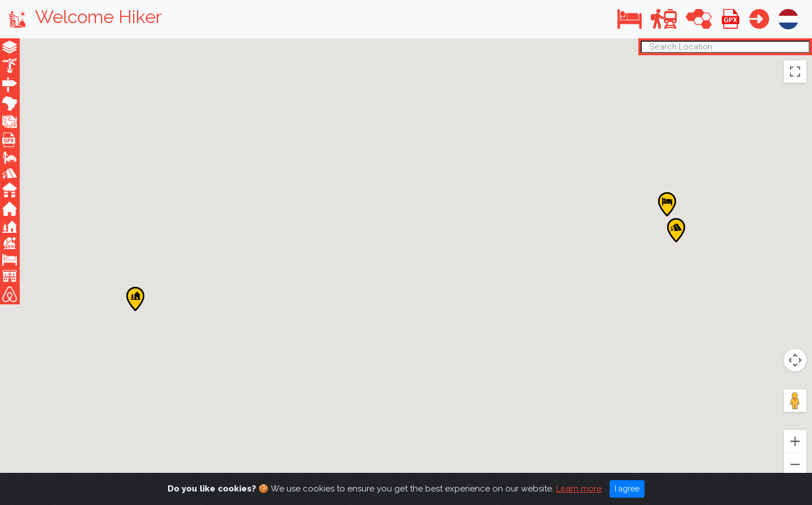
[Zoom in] (795, 441)
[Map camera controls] (795, 360)
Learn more (579, 491)
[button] (630, 19)
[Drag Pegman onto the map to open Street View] (795, 401)
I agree (627, 491)
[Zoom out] (795, 464)
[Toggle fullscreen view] (795, 72)
